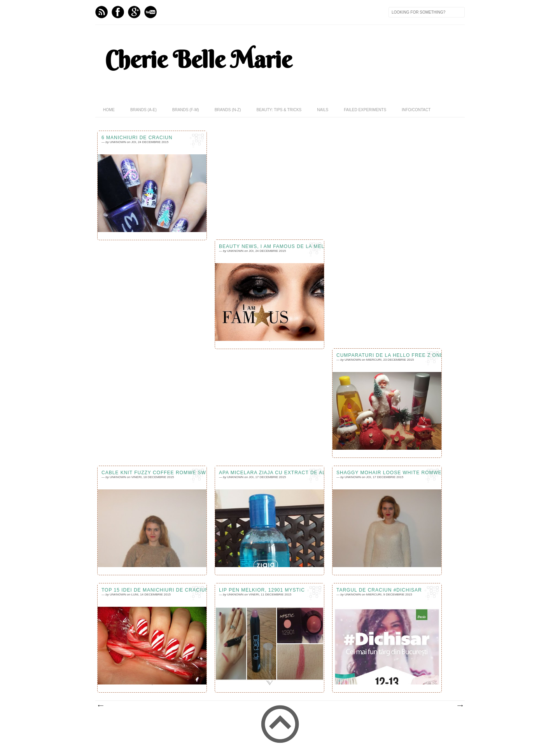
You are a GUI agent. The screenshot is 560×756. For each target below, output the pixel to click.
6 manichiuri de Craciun (137, 138)
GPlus (134, 12)
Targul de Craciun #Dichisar (379, 590)
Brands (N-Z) (228, 110)
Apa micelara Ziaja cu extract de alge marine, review (269, 473)
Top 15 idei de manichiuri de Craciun (152, 590)
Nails (323, 110)
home (109, 110)
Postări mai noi (100, 706)
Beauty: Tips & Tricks (279, 110)
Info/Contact (416, 110)
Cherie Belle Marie (199, 60)
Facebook (118, 12)
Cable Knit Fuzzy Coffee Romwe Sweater (152, 473)
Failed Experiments (365, 110)
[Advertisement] (280, 407)
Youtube (150, 12)
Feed (101, 12)
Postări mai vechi (460, 706)
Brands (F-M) (186, 110)
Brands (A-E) (143, 110)
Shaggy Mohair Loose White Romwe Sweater (387, 473)
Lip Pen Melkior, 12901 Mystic (262, 590)
